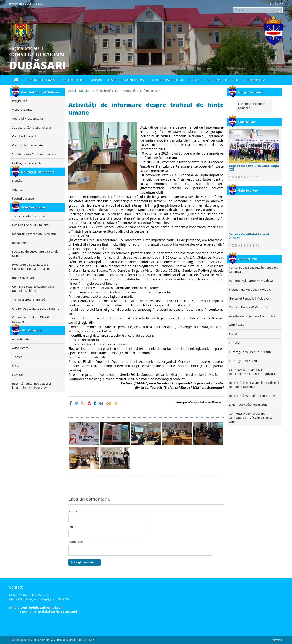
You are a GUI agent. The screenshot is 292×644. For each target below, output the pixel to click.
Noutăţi (84, 91)
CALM (233, 334)
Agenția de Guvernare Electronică (252, 316)
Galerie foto (73, 80)
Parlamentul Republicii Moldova (251, 281)
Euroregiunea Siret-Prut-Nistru (250, 352)
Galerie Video (243, 190)
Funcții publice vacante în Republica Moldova (254, 270)
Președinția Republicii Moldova (250, 289)
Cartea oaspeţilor (167, 80)
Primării (95, 80)
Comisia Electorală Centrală (248, 307)
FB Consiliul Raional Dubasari (252, 106)
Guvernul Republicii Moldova (249, 298)
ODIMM (234, 343)
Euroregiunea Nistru (243, 361)
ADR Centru (237, 325)
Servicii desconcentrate (127, 80)
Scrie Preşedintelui (223, 80)
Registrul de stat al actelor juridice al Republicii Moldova (254, 385)
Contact (195, 80)
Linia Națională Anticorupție (248, 405)
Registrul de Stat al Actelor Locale (252, 396)
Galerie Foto (243, 122)
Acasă (72, 91)
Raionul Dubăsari (43, 80)
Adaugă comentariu (85, 562)
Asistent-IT (277, 640)
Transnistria (254, 80)
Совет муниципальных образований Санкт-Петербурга (252, 372)
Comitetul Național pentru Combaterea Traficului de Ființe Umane (251, 418)
